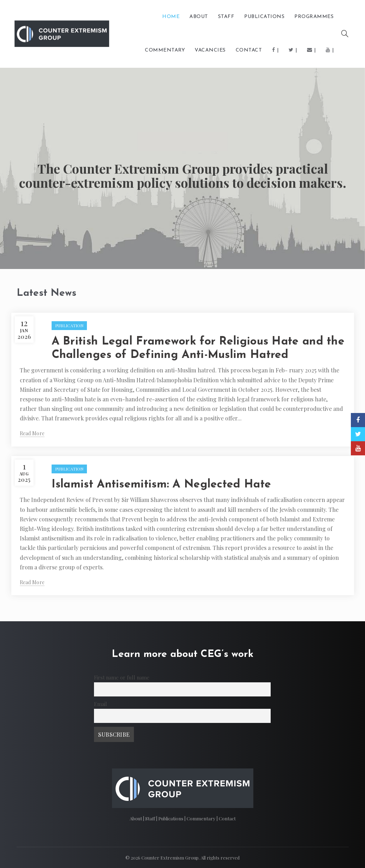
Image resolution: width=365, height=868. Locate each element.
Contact (249, 50)
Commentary (202, 818)
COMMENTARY (165, 50)
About (199, 17)
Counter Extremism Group (170, 858)
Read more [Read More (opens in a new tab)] (32, 433)
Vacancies (210, 50)
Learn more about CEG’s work (182, 654)
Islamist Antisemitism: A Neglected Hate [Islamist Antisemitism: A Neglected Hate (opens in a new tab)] (161, 485)
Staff (226, 17)
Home (171, 17)
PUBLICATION (69, 325)
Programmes (314, 17)
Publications (171, 818)
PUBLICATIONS (264, 17)
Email (101, 704)
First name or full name (122, 677)
